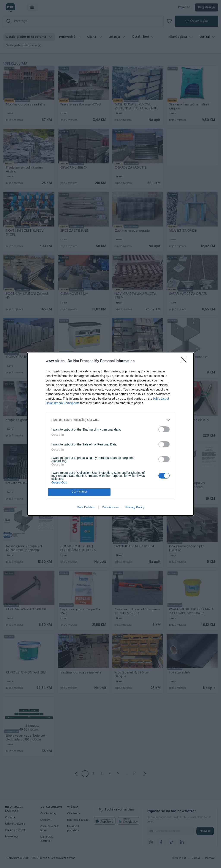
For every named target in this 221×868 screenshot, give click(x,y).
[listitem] (110, 420)
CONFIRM (79, 492)
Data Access (110, 507)
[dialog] (110, 434)
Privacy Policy (135, 507)
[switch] (164, 429)
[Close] (185, 361)
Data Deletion (86, 507)
